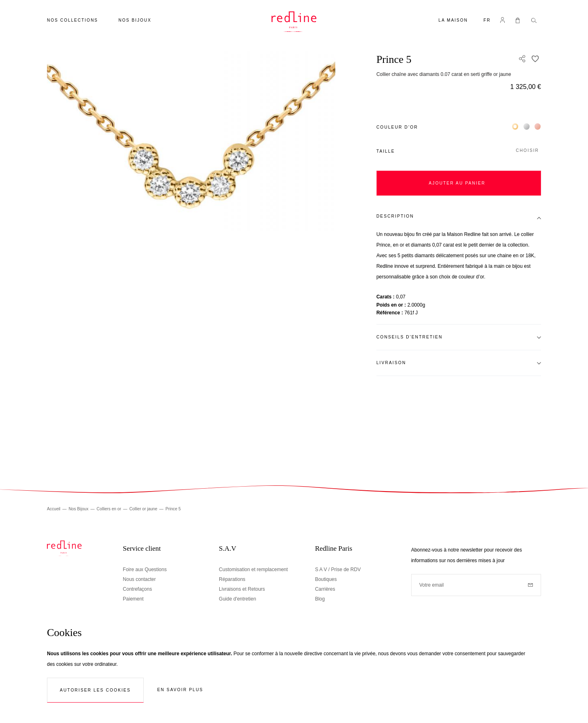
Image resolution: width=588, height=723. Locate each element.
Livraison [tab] (391, 363)
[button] (487, 21)
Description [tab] (395, 216)
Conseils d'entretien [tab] (410, 337)
